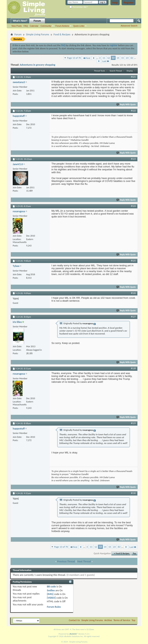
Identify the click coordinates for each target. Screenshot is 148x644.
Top (134, 554)
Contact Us (74, 620)
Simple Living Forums (38, 34)
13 (113, 58)
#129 (133, 423)
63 (132, 58)
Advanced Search (129, 26)
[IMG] (50, 594)
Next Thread (84, 561)
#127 (133, 317)
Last (106, 61)
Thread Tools (100, 71)
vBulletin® (74, 634)
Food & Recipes (62, 34)
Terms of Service (122, 620)
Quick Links (79, 26)
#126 (133, 293)
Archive (108, 620)
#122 (133, 111)
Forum (37, 21)
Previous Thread (66, 561)
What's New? (20, 21)
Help (115, 3)
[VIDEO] (51, 598)
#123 (133, 159)
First (87, 58)
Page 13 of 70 (74, 58)
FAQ (26, 26)
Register (129, 3)
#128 (133, 368)
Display (130, 71)
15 (122, 58)
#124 (133, 206)
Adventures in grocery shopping (38, 65)
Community (46, 26)
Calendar (34, 26)
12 (109, 58)
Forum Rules (54, 607)
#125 (133, 261)
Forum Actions (62, 26)
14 (118, 58)
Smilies (51, 590)
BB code (51, 587)
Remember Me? (79, 7)
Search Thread (116, 71)
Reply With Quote (126, 105)
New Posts (17, 26)
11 (104, 58)
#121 (133, 77)
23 (127, 58)
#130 (133, 493)
